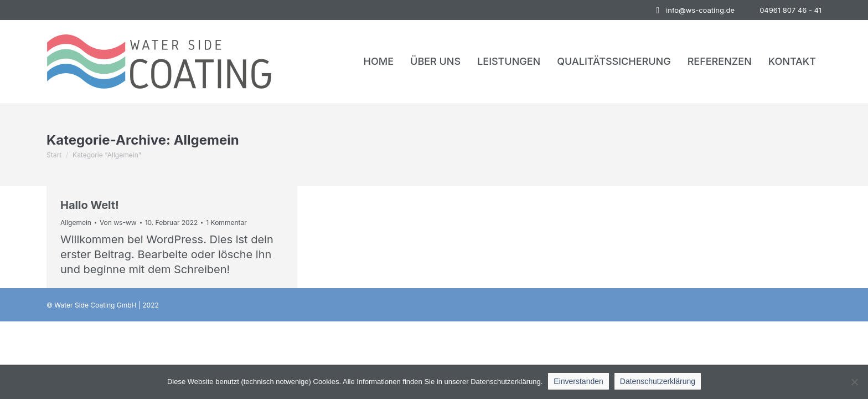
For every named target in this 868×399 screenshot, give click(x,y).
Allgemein (76, 222)
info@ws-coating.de (693, 10)
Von (118, 222)
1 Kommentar (226, 222)
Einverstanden (578, 381)
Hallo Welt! (90, 205)
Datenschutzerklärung (658, 381)
